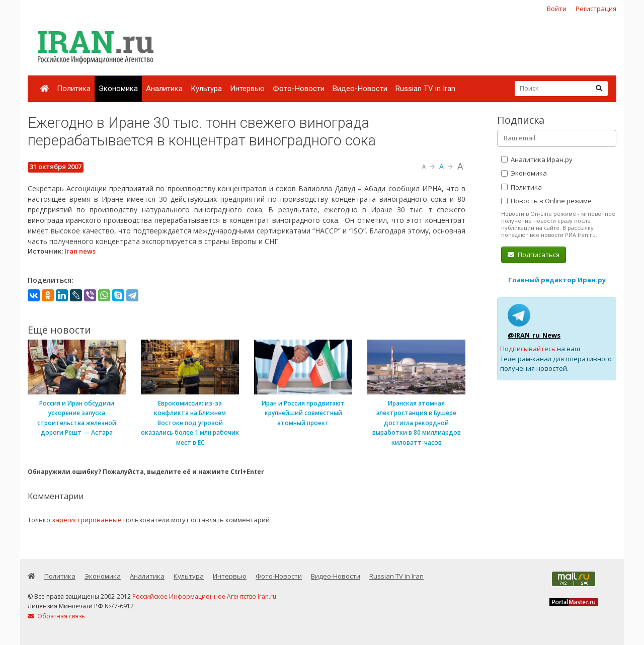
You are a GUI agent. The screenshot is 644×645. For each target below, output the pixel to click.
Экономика (118, 89)
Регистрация (596, 9)
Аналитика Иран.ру (537, 159)
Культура (206, 89)
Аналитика (164, 89)
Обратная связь (56, 616)
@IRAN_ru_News (534, 335)
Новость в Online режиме (546, 201)
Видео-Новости (360, 89)
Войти (557, 9)
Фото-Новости (299, 89)
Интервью (247, 89)
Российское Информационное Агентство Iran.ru (204, 596)
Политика (74, 89)
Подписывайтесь (528, 349)
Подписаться (534, 255)
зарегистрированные (87, 520)
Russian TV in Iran (425, 89)
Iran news (80, 251)
